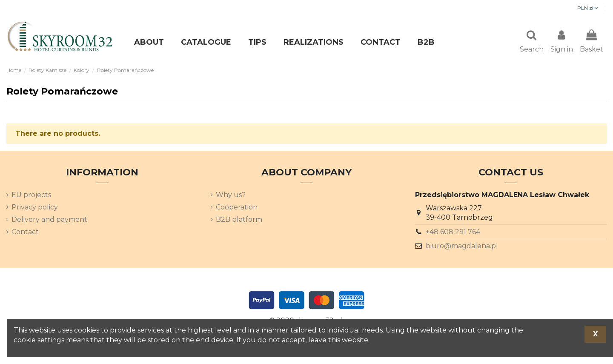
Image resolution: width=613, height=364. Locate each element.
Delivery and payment (49, 220)
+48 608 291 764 (453, 233)
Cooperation (237, 208)
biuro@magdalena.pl (462, 247)
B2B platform (239, 220)
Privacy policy (35, 208)
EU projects (31, 196)
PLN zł (544, 8)
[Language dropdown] (585, 9)
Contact (25, 233)
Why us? (231, 196)
